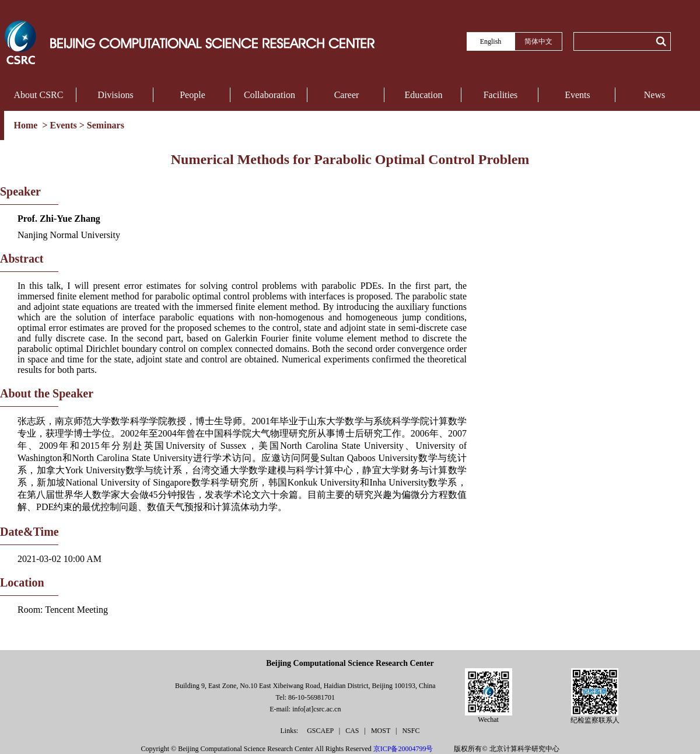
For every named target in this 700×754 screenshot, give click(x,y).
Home (27, 125)
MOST (381, 731)
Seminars (106, 125)
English (491, 41)
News (654, 95)
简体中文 (538, 41)
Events (577, 95)
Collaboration (269, 95)
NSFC (411, 731)
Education (424, 95)
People (192, 95)
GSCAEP (321, 731)
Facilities (501, 95)
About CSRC (39, 95)
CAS (353, 731)
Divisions (115, 95)
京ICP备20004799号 (403, 749)
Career (347, 95)
